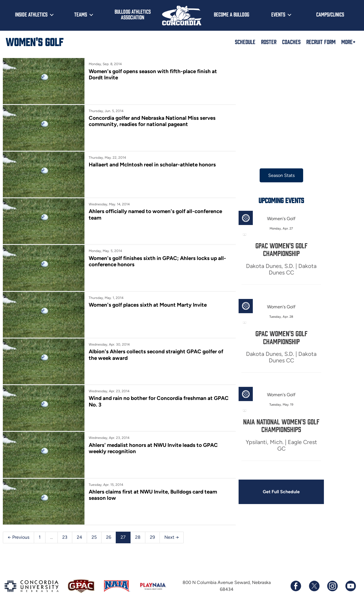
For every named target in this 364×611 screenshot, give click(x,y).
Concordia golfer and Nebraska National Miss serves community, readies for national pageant (152, 121)
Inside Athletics (31, 14)
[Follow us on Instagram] (332, 586)
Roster (269, 42)
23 (65, 537)
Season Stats (281, 175)
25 (94, 537)
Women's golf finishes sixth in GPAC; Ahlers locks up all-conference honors (157, 261)
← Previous (18, 537)
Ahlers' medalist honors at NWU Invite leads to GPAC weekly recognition (153, 448)
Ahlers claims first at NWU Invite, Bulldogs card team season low (153, 495)
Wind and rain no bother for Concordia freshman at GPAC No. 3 (159, 401)
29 (152, 537)
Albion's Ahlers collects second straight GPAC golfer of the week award (156, 355)
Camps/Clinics (330, 14)
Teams (81, 14)
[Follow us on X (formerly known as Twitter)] (314, 586)
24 (79, 537)
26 (109, 537)
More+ (348, 42)
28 (138, 537)
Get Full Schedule (281, 492)
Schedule (245, 42)
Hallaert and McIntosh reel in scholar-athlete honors (152, 165)
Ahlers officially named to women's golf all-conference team (155, 214)
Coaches (291, 42)
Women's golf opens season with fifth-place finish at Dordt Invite (153, 74)
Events (278, 14)
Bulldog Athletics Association (133, 14)
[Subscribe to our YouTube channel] (350, 586)
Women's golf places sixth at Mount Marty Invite (148, 305)
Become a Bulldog (231, 14)
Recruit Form (321, 42)
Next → (172, 537)
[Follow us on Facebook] (296, 586)
